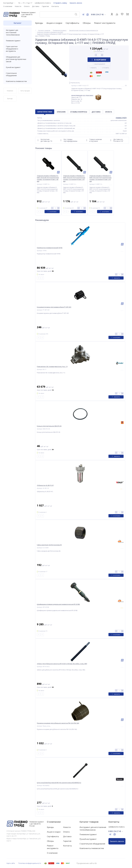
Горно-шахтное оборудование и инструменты (18, 49)
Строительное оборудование (18, 74)
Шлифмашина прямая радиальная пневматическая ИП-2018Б (58, 604)
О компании (54, 822)
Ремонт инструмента (105, 23)
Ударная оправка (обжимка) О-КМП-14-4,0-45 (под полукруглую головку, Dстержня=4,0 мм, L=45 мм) (48, 179)
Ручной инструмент (18, 67)
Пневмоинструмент (18, 41)
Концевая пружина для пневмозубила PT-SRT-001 (54, 307)
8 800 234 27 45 (97, 15)
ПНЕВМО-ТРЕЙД (121, 118)
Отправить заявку (60, 3)
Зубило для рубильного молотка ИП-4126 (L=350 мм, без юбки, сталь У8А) (62, 664)
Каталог (18, 23)
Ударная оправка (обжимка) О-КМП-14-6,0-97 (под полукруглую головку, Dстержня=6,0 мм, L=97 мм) (74, 179)
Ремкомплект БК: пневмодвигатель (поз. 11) (52, 367)
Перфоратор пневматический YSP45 (50, 248)
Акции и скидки (54, 23)
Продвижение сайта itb (87, 863)
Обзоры (87, 23)
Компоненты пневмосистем (18, 81)
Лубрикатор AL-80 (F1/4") (45, 485)
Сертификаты (72, 23)
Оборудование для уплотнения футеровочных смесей (18, 59)
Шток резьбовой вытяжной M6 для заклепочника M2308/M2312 (59, 783)
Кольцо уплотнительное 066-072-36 (49, 426)
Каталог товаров (89, 822)
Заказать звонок (76, 3)
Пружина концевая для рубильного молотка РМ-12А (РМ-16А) (58, 723)
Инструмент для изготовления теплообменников (18, 32)
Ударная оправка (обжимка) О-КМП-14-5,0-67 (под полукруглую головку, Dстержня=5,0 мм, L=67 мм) (100, 179)
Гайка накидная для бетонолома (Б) (49, 545)
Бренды (39, 23)
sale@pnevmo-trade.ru (43, 3)
